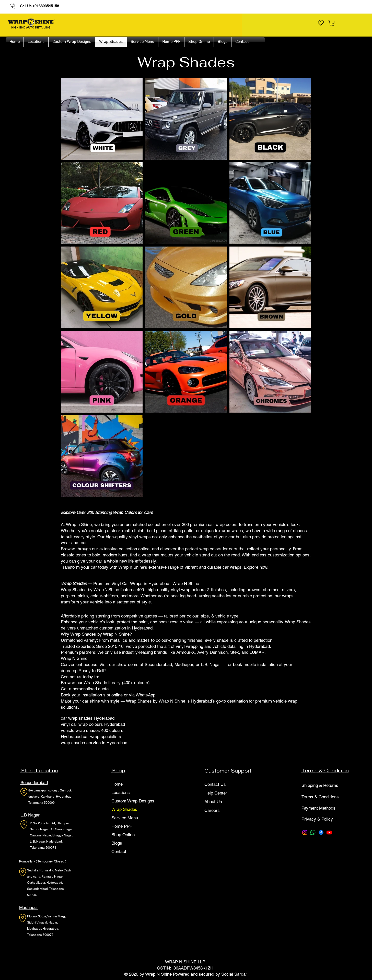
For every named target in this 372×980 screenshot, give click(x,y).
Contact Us (215, 784)
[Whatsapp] (313, 832)
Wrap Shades (124, 809)
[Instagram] (305, 832)
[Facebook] (321, 832)
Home (117, 784)
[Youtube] (329, 832)
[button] (332, 23)
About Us (213, 802)
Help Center (216, 793)
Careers (212, 810)
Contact (119, 851)
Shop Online (123, 835)
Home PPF (122, 826)
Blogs (117, 843)
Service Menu (125, 818)
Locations (121, 792)
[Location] (24, 792)
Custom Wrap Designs (133, 801)
